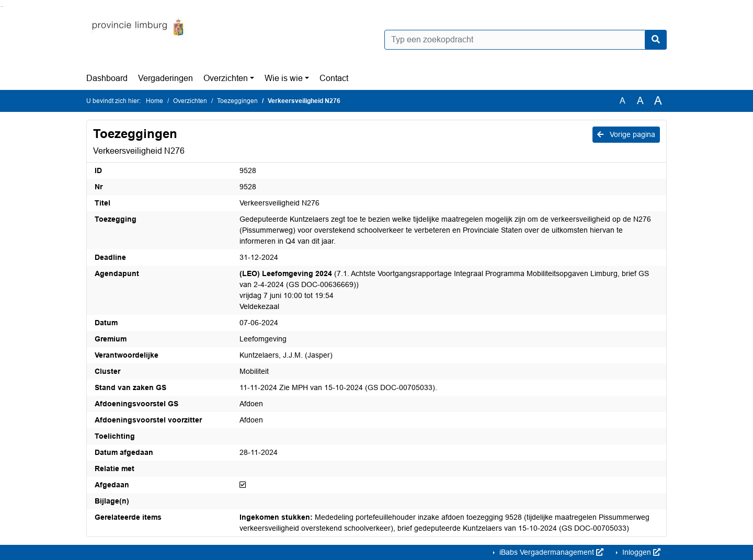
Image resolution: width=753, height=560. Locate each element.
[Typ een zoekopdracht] (526, 40)
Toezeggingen (237, 101)
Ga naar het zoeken (1, 7)
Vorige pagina (626, 134)
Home (155, 101)
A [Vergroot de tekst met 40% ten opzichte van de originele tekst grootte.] (658, 101)
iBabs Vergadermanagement (550, 552)
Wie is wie (284, 78)
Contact (334, 78)
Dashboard (107, 78)
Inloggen (640, 552)
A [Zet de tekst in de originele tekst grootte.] (623, 101)
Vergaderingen (166, 78)
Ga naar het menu (3, 7)
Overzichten (226, 78)
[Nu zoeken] (656, 40)
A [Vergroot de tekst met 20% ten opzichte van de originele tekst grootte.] (640, 101)
